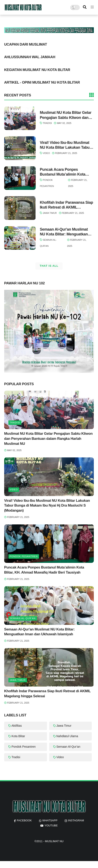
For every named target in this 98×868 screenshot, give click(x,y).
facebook (24, 820)
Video (46, 153)
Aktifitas (17, 726)
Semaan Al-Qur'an (23, 618)
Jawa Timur (50, 213)
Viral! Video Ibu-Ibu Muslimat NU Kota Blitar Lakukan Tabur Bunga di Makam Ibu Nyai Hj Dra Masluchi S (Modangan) (65, 145)
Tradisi (47, 123)
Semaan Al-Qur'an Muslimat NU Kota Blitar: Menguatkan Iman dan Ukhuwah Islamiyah (65, 232)
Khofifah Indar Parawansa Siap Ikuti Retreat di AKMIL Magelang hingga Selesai (67, 205)
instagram (76, 820)
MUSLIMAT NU (54, 841)
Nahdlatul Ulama (67, 736)
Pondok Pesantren (24, 556)
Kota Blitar (18, 736)
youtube (51, 825)
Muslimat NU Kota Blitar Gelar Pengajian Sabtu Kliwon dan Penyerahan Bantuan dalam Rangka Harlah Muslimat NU (66, 115)
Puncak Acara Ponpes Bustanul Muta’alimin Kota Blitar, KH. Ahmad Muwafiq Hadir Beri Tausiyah (63, 172)
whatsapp (50, 820)
